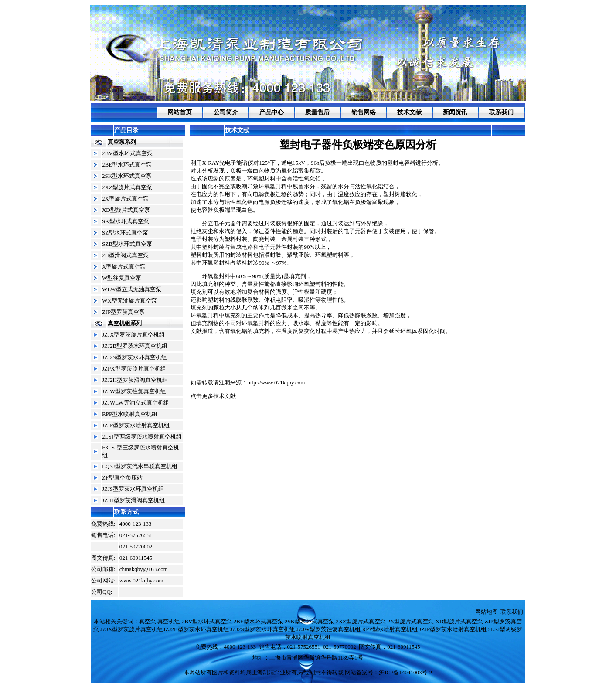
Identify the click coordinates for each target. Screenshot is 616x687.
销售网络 (364, 112)
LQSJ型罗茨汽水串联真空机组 (140, 466)
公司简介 (226, 112)
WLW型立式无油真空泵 (132, 289)
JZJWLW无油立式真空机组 (136, 403)
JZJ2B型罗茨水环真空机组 (135, 346)
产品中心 (272, 112)
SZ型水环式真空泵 (125, 233)
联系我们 (501, 112)
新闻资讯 (455, 112)
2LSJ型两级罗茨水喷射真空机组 (142, 437)
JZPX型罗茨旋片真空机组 (134, 369)
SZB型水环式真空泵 (127, 244)
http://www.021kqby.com (276, 383)
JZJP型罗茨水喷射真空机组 (136, 425)
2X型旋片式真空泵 (125, 199)
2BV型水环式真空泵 (127, 153)
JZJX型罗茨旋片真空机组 (133, 335)
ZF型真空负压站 (122, 478)
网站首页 (180, 112)
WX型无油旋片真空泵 (129, 301)
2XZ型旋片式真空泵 (127, 187)
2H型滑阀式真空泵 (125, 255)
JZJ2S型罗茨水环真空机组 (134, 357)
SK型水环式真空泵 (126, 221)
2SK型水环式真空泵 (127, 176)
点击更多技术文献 (213, 396)
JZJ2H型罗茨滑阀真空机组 (135, 380)
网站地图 (487, 612)
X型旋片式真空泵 (124, 267)
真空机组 (169, 621)
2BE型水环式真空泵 (127, 165)
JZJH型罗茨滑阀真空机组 (133, 500)
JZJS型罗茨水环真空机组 (133, 489)
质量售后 (317, 112)
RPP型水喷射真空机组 (130, 414)
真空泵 (148, 621)
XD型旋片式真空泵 (126, 210)
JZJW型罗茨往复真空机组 (134, 391)
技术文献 (409, 112)
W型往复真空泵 (122, 278)
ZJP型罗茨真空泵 (123, 312)
